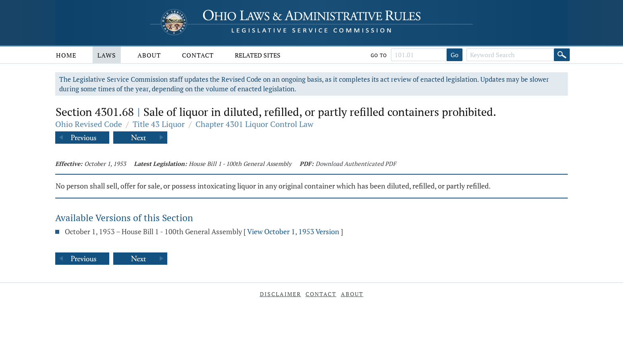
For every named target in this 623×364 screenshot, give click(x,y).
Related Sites (258, 55)
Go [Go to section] (455, 55)
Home (66, 55)
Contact (198, 55)
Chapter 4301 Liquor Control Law (254, 124)
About (149, 55)
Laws (107, 55)
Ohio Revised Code (89, 124)
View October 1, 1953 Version (293, 231)
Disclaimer (281, 294)
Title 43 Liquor (159, 124)
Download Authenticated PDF (356, 164)
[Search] (562, 55)
